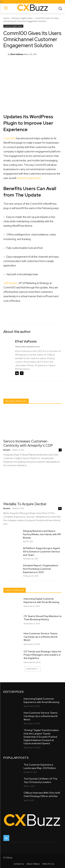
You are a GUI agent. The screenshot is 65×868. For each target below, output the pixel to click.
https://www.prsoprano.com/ (28, 347)
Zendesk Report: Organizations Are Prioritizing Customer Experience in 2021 (41, 569)
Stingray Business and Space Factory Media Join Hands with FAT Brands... (42, 534)
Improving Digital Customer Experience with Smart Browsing (41, 600)
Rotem (7, 450)
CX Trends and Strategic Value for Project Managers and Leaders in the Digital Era (43, 655)
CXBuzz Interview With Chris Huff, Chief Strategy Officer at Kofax (42, 794)
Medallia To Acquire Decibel (25, 504)
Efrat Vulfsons (17, 54)
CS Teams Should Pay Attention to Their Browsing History (43, 618)
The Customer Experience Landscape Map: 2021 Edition (40, 766)
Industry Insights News (22, 18)
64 (60, 508)
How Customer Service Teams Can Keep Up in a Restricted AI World (41, 637)
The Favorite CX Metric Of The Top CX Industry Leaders (41, 780)
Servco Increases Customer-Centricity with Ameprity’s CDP (28, 443)
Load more (32, 669)
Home (6, 18)
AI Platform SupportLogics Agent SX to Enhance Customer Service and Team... (41, 552)
